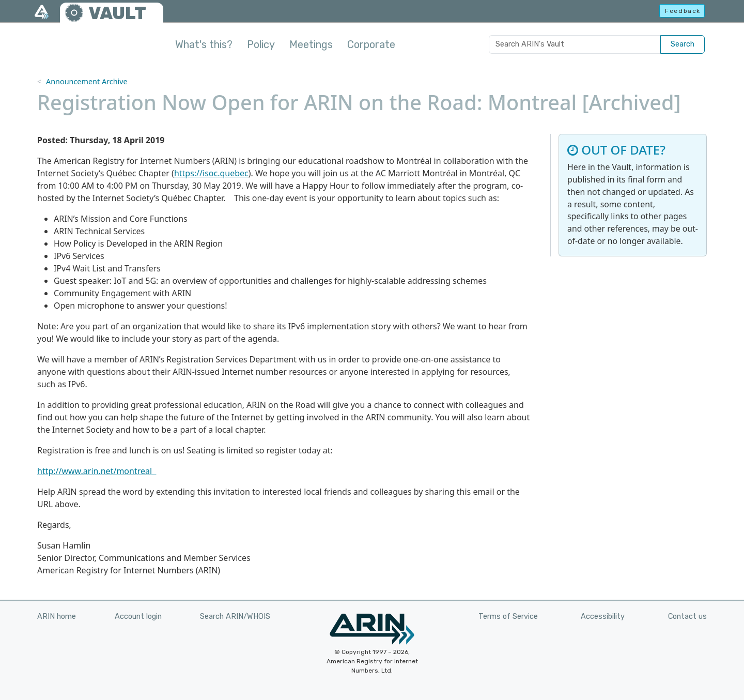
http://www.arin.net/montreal (97, 471)
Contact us (687, 617)
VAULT (117, 13)
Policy (261, 44)
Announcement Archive (87, 81)
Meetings (311, 44)
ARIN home (57, 617)
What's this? (204, 44)
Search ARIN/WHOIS (235, 617)
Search (683, 44)
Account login (138, 617)
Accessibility (603, 617)
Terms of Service (508, 617)
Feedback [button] (683, 11)
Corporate (371, 44)
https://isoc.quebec (211, 173)
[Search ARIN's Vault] (575, 44)
